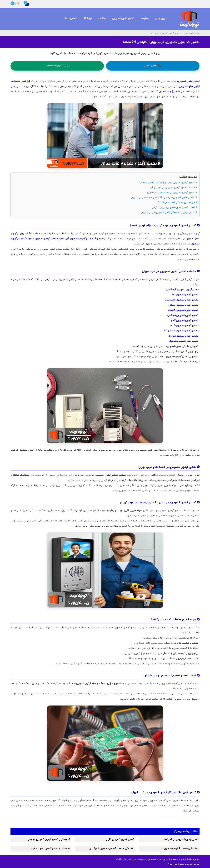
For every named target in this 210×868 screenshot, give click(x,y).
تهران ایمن (161, 18)
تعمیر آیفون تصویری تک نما (183, 326)
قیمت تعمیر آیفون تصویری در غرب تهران (174, 207)
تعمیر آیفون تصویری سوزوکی (183, 336)
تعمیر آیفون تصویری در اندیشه (181, 839)
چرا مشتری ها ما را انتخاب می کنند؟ (177, 202)
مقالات (102, 18)
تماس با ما (71, 18)
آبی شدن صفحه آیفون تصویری (52, 239)
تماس (132, 699)
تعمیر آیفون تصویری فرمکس (183, 315)
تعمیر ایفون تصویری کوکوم (184, 341)
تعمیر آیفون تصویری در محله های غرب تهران (172, 192)
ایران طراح (172, 864)
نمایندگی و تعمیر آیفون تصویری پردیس (49, 839)
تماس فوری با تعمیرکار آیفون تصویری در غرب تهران (169, 212)
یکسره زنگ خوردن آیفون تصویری (88, 239)
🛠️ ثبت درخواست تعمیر (57, 66)
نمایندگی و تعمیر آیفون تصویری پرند (179, 849)
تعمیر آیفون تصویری (123, 18)
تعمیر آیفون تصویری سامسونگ (181, 331)
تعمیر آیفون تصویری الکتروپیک (181, 300)
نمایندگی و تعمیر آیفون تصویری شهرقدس (112, 849)
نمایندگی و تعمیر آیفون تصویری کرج (50, 849)
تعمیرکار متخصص (169, 91)
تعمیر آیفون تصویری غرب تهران (165, 33)
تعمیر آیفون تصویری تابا (185, 295)
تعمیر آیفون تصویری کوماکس (182, 290)
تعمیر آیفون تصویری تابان (120, 839)
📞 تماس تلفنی (153, 66)
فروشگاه (87, 18)
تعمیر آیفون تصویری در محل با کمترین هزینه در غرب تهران (164, 197)
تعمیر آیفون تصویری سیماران (182, 305)
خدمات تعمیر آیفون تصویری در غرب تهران (174, 187)
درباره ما (145, 18)
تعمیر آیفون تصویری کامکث (183, 310)
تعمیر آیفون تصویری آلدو (185, 320)
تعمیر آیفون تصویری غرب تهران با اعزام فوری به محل (168, 182)
